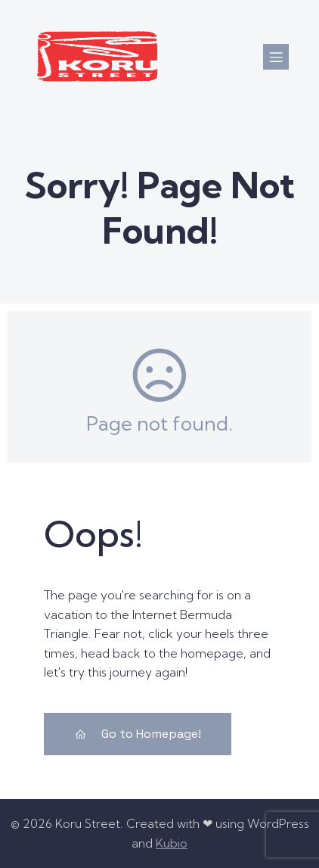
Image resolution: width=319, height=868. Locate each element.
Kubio (172, 843)
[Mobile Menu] (276, 57)
